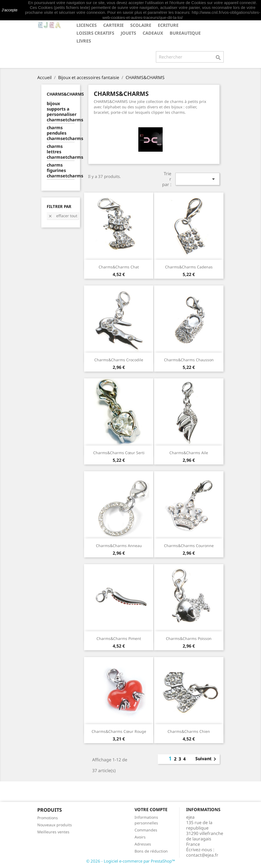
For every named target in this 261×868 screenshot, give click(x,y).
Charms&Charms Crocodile (119, 360)
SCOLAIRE (141, 25)
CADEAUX (153, 33)
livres (84, 41)
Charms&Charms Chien (189, 731)
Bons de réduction (151, 851)
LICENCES (87, 25)
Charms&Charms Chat (119, 267)
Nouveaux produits (55, 825)
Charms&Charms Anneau (119, 546)
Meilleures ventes (53, 832)
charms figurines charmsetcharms (61, 170)
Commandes (146, 830)
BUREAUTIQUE (185, 33)
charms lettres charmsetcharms (61, 152)
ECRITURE (168, 25)
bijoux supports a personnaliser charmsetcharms (61, 112)
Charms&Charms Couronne (189, 546)
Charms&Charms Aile (189, 453)
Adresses (143, 844)
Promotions (48, 818)
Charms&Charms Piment (119, 638)
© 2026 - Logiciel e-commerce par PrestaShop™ (131, 861)
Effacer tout (63, 216)
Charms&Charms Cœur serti (119, 453)
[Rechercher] (190, 57)
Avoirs (140, 837)
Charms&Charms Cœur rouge (119, 731)
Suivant (207, 759)
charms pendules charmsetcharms (61, 133)
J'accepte (10, 10)
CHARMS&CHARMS (65, 94)
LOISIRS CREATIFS (95, 33)
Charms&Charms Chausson (189, 360)
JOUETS (128, 33)
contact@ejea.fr (202, 855)
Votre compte (151, 810)
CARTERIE (113, 25)
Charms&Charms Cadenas (189, 267)
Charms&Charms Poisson (189, 638)
